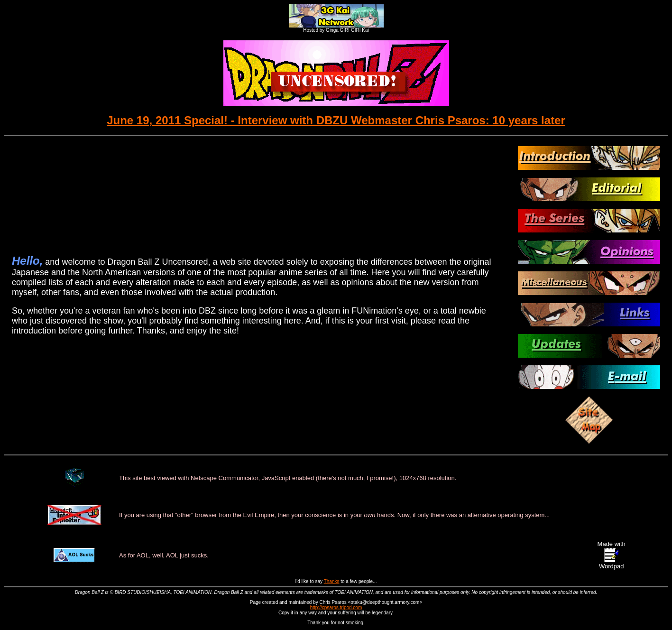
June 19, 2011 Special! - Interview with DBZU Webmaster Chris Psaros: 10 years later (336, 120)
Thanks (332, 581)
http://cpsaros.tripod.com (336, 607)
